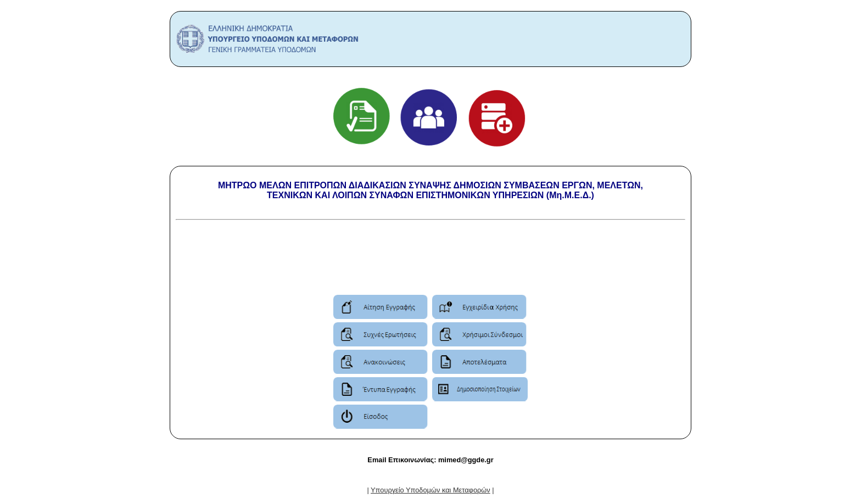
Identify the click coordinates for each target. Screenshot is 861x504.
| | (430, 490)
